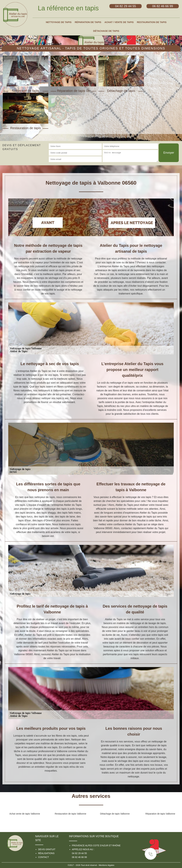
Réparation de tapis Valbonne (160, 814)
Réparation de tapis (88, 22)
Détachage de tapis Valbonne (115, 814)
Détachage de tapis (106, 31)
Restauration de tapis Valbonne (70, 814)
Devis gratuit (47, 849)
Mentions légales (106, 865)
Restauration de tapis (152, 22)
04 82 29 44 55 (79, 853)
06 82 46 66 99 (79, 857)
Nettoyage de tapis (59, 22)
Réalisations (46, 853)
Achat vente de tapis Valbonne (25, 814)
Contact (44, 857)
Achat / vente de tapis (119, 22)
